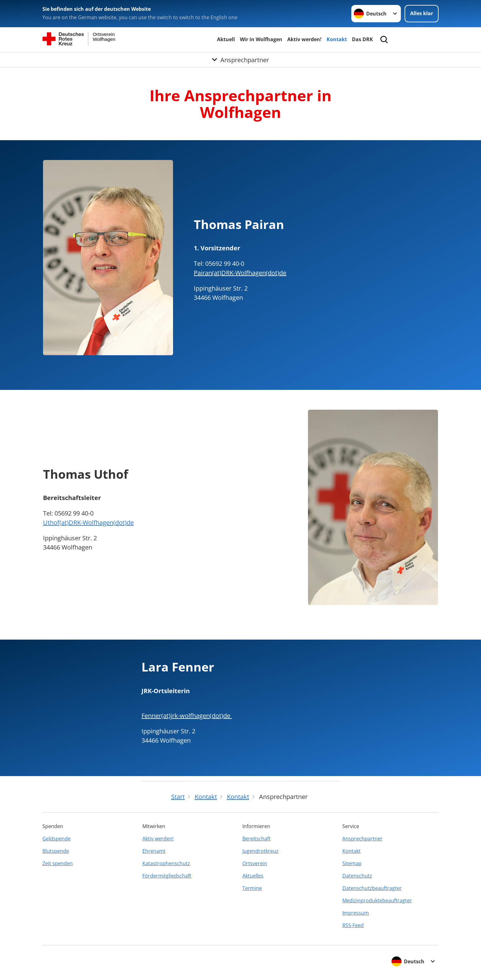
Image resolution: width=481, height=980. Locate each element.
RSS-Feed (353, 925)
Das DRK (362, 39)
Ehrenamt (154, 851)
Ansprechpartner (362, 839)
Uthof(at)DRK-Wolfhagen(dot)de (88, 522)
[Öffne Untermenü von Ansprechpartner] (240, 60)
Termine (252, 888)
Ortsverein (255, 863)
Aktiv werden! (304, 39)
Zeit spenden (58, 863)
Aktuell (226, 39)
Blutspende (56, 851)
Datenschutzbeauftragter (372, 888)
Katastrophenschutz (166, 863)
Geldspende (56, 839)
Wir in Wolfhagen (261, 39)
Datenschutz (357, 876)
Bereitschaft (256, 839)
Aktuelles (253, 876)
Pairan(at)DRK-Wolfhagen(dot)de (240, 273)
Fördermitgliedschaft (167, 876)
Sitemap (352, 863)
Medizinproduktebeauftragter (377, 900)
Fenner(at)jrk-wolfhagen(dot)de (187, 716)
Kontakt (337, 39)
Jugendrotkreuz (260, 851)
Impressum (356, 913)
